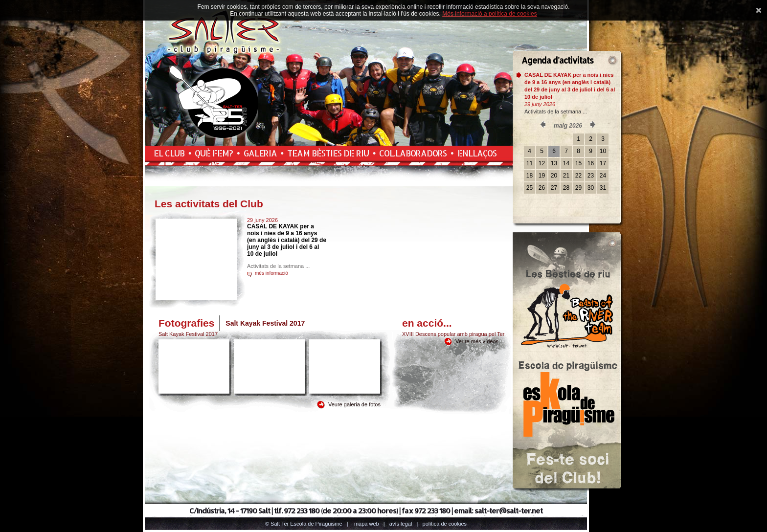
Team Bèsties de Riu (328, 153)
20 (554, 176)
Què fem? (214, 153)
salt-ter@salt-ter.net (508, 511)
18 (530, 176)
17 (603, 163)
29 (578, 188)
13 (554, 163)
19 (542, 176)
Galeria (260, 153)
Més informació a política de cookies (489, 14)
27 (554, 188)
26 (542, 188)
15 (578, 163)
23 (591, 176)
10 (603, 151)
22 (578, 176)
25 (530, 188)
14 (566, 163)
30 (591, 188)
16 (591, 163)
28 (566, 188)
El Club (169, 153)
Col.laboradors (413, 153)
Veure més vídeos (477, 341)
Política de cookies (445, 524)
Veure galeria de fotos (354, 404)
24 (603, 176)
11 (530, 163)
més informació (271, 273)
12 (542, 163)
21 (566, 176)
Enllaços (477, 153)
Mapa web (367, 524)
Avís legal (401, 524)
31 (603, 188)
